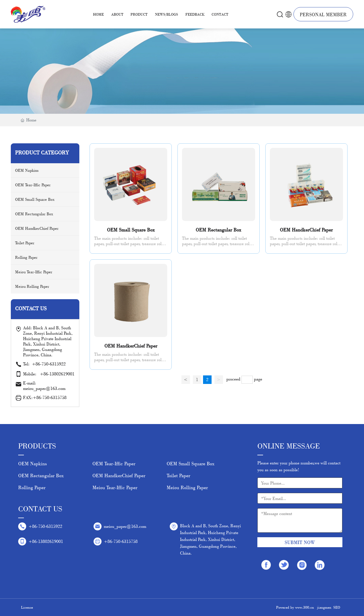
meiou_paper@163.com (125, 526)
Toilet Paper (178, 475)
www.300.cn (305, 607)
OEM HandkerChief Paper (306, 230)
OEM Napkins (33, 463)
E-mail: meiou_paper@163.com (44, 386)
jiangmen (324, 607)
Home (98, 14)
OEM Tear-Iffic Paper (114, 463)
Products (37, 446)
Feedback (195, 14)
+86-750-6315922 (52, 364)
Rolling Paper (32, 487)
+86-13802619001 (57, 374)
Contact (220, 14)
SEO (337, 607)
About (117, 14)
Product (139, 14)
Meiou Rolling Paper (187, 487)
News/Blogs (167, 14)
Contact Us (40, 509)
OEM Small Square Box (131, 230)
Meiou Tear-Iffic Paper (115, 487)
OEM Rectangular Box (218, 230)
